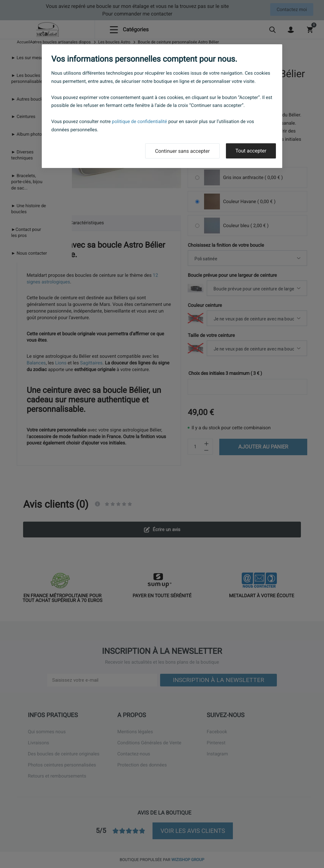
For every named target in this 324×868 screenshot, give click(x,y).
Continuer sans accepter (182, 151)
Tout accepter (251, 151)
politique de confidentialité (140, 121)
